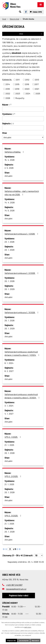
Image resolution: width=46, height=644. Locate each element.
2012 (27, 80)
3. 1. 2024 (9, 406)
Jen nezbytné (24, 640)
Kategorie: (7, 79)
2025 (38, 93)
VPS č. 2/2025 (13, 476)
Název (6, 105)
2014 (8, 84)
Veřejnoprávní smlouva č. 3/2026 (22, 312)
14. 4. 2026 (10, 202)
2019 (17, 89)
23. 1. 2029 (9, 250)
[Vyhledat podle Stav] (23, 137)
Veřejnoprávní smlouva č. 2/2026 (22, 273)
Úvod (4, 19)
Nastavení (35, 640)
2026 (8, 98)
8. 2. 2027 (9, 371)
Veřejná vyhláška (15, 152)
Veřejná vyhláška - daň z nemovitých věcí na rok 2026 (22, 193)
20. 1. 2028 (10, 453)
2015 (17, 84)
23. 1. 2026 (9, 242)
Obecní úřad (14, 19)
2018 (8, 89)
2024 (28, 93)
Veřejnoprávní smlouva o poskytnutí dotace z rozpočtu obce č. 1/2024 (22, 353)
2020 (27, 89)
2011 (18, 80)
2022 (8, 93)
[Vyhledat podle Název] (23, 109)
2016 (27, 84)
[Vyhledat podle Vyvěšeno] (23, 119)
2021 (37, 89)
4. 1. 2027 (9, 414)
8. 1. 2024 (9, 363)
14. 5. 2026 (10, 210)
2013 (37, 80)
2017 (37, 84)
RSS (31, 34)
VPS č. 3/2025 (13, 516)
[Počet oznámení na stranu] (39, 555)
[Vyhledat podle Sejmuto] (23, 128)
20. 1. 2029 (10, 289)
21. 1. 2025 (9, 445)
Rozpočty (20, 98)
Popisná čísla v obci (19, 595)
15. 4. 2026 (10, 160)
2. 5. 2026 (9, 168)
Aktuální (8, 176)
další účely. (28, 627)
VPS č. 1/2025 (13, 437)
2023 (18, 93)
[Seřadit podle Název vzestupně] (11, 104)
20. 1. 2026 (10, 281)
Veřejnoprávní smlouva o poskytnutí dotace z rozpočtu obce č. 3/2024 (23, 396)
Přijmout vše (12, 640)
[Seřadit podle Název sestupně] (11, 105)
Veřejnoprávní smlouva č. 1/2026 (22, 234)
